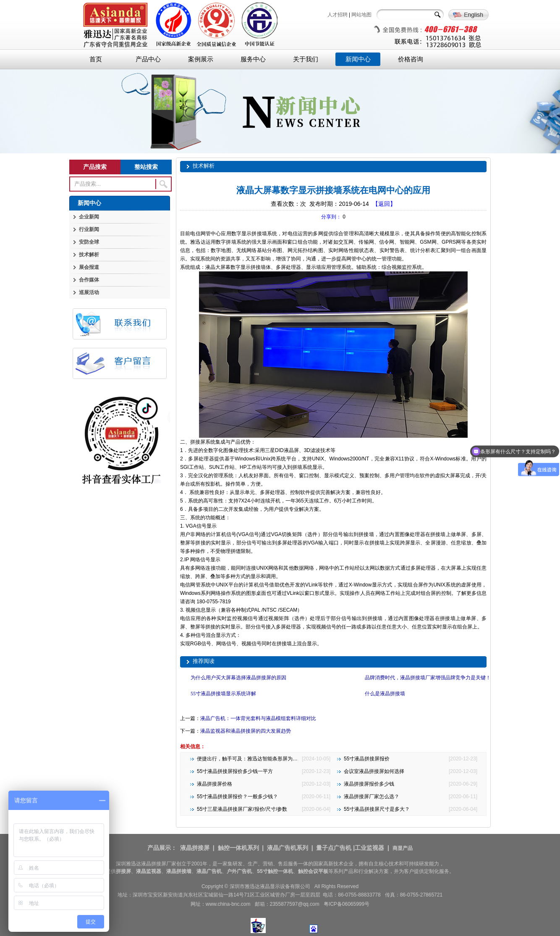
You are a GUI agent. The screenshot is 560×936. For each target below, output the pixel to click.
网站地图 (361, 15)
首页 (96, 59)
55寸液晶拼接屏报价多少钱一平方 (235, 771)
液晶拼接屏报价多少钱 (369, 784)
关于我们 (306, 59)
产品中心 (148, 59)
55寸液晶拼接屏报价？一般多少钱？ (237, 797)
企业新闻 (89, 217)
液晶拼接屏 (195, 848)
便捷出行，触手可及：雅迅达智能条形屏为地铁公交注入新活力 (267, 759)
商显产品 (403, 848)
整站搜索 (146, 167)
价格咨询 (411, 59)
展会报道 (89, 267)
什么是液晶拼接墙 (385, 694)
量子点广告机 (334, 848)
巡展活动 (89, 292)
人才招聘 (338, 15)
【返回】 (384, 204)
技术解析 (89, 255)
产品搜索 (95, 167)
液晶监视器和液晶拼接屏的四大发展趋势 (246, 731)
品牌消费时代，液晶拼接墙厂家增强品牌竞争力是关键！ (428, 678)
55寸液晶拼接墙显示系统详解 (223, 694)
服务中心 (253, 59)
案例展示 (201, 59)
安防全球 (89, 242)
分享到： (331, 217)
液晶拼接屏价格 (215, 784)
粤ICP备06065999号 (347, 904)
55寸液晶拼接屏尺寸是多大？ (377, 809)
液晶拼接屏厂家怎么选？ (372, 797)
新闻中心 (358, 59)
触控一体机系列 (238, 848)
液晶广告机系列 (288, 848)
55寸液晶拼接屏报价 (367, 759)
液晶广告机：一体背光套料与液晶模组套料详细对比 (258, 718)
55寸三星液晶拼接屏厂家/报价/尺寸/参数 (242, 809)
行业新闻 (89, 229)
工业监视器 (369, 848)
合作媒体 (89, 280)
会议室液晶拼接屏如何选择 (374, 771)
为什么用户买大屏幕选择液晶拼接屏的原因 (238, 678)
